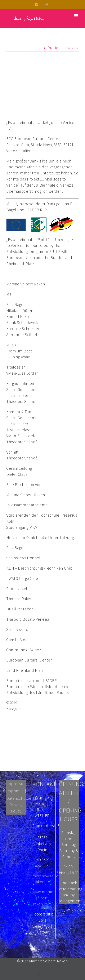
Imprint (13, 791)
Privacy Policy (16, 808)
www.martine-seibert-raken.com (45, 898)
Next (71, 48)
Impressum (17, 783)
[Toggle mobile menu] (77, 16)
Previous (55, 48)
